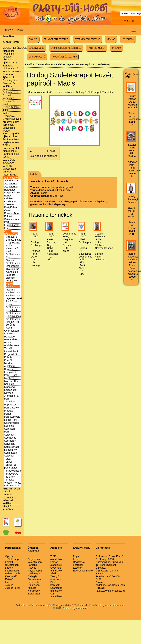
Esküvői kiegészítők (9, 97)
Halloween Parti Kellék (11, 338)
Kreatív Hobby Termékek (11, 123)
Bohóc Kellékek (9, 197)
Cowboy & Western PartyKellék (11, 204)
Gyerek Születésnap (11, 232)
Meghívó (9, 378)
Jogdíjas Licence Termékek (11, 278)
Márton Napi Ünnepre (9, 170)
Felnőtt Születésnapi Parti (12, 219)
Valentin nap (35, 562)
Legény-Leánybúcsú (12, 569)
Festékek (78, 565)
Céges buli (34, 559)
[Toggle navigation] (134, 30)
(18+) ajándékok (56, 595)
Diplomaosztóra (11, 92)
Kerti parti (33, 582)
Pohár (8, 414)
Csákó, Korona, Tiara (12, 212)
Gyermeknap (35, 579)
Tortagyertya (11, 474)
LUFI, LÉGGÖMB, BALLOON (9, 160)
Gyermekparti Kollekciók (12, 332)
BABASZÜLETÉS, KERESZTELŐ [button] (66, 48)
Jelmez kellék (13, 588)
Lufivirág (7, 166)
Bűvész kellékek (55, 583)
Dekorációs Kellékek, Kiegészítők (9, 86)
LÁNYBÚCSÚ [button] (128, 39)
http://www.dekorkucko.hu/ (111, 589)
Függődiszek (11, 225)
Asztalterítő (11, 184)
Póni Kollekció (12, 417)
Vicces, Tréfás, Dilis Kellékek (13, 484)
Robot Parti (11, 420)
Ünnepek (8, 494)
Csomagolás (10, 80)
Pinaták (8, 411)
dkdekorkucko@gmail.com (111, 583)
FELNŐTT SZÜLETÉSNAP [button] (56, 39)
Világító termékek (8, 508)
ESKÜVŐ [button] (33, 39)
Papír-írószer (10, 175)
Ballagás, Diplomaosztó (10, 67)
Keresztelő (11, 576)
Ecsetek (78, 568)
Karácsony (34, 591)
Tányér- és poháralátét (11, 466)
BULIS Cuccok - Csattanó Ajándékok (12, 74)
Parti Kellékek (10, 178)
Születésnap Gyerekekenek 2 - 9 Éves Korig (14, 300)
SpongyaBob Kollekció (12, 424)
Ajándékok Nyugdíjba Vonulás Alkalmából (9, 55)
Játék (6, 110)
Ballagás (33, 576)
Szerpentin (10, 441)
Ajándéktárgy (10, 62)
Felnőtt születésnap (12, 563)
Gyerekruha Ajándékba (13, 270)
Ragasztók (79, 562)
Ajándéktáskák (13, 180)
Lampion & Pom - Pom (11, 373)
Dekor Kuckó (13, 30)
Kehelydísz (10, 357)
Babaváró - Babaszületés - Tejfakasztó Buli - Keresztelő (14, 243)
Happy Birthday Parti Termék (12, 345)
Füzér (7, 228)
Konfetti (9, 369)
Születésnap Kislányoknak (13, 314)
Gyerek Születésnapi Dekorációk (13, 263)
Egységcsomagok (83, 571)
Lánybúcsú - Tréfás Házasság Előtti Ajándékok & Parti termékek (11, 133)
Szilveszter (34, 594)
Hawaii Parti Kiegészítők (11, 353)
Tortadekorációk (13, 471)
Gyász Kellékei (11, 107)
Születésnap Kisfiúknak (13, 309)
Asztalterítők (11, 187)
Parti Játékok (12, 408)
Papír (76, 556)
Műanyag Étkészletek (11, 388)
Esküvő (9, 579)
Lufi (7, 582)
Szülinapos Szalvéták (10, 454)
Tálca (7, 459)
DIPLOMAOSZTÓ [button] (37, 57)
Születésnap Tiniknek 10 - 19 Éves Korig (13, 323)
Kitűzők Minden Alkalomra (10, 363)
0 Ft (129, 21)
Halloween (34, 585)
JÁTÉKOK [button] (116, 48)
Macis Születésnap (13, 285)
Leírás (34, 174)
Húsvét (32, 568)
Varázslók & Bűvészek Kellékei (9, 500)
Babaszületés (13, 573)
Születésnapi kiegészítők (12, 448)
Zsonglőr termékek (56, 578)
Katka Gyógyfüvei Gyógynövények (12, 116)
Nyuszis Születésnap (13, 291)
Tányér (8, 462)
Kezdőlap (30, 64)
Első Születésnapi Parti (13, 254)
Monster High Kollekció (12, 382)
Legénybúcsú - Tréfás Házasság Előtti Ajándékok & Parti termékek (11, 148)
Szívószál (10, 444)
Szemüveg (10, 438)
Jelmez (9, 585)
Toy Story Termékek (10, 478)
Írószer (77, 559)
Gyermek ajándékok (56, 569)
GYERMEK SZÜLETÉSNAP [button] (88, 39)
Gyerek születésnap (12, 558)
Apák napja (34, 573)
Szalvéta (9, 435)
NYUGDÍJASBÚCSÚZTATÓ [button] (64, 57)
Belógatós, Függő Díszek (12, 191)
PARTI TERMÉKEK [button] (97, 48)
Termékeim (43, 64)
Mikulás (32, 588)
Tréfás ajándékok (56, 558)
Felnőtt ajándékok (56, 563)
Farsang (32, 565)
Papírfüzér (10, 405)
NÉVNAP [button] (111, 39)
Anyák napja (35, 571)
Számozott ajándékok (56, 589)
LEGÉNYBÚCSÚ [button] (37, 48)
